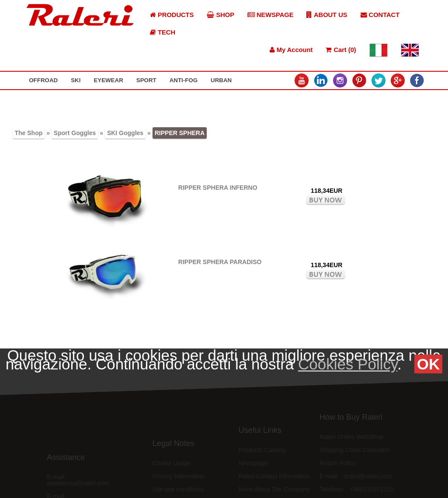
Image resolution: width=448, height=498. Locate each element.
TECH (163, 32)
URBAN (221, 80)
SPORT (146, 80)
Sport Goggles (75, 133)
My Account (291, 50)
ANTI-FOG (184, 80)
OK (429, 364)
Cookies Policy (348, 364)
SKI (76, 80)
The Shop (29, 133)
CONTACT (380, 15)
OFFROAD (43, 80)
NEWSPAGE (271, 15)
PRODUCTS (172, 15)
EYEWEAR (108, 80)
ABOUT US (327, 15)
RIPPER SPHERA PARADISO (220, 262)
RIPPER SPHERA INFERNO (218, 188)
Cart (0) (341, 50)
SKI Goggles (125, 133)
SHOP (221, 15)
